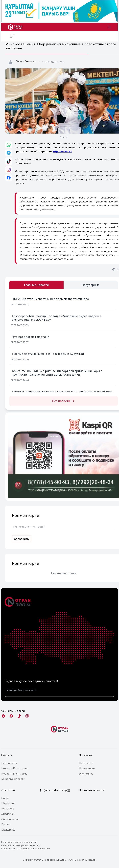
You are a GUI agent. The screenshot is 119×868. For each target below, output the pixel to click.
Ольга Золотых (26, 61)
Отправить (21, 539)
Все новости (63, 401)
